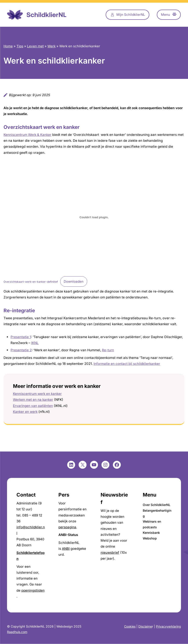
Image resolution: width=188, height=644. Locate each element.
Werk (52, 46)
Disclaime (145, 626)
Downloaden (74, 281)
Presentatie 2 (21, 350)
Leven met (35, 46)
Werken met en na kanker (33, 400)
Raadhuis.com (17, 632)
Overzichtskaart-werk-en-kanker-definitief (31, 282)
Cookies (130, 626)
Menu (165, 15)
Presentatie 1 (21, 337)
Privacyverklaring (168, 626)
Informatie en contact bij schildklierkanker (127, 364)
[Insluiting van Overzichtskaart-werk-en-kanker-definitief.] (94, 217)
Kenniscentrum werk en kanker (37, 394)
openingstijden (33, 590)
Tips (20, 46)
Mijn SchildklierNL (131, 15)
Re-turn (108, 350)
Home (8, 46)
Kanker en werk (25, 412)
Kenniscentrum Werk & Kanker (27, 135)
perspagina (67, 527)
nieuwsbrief (110, 553)
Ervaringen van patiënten (33, 406)
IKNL (35, 343)
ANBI (66, 549)
